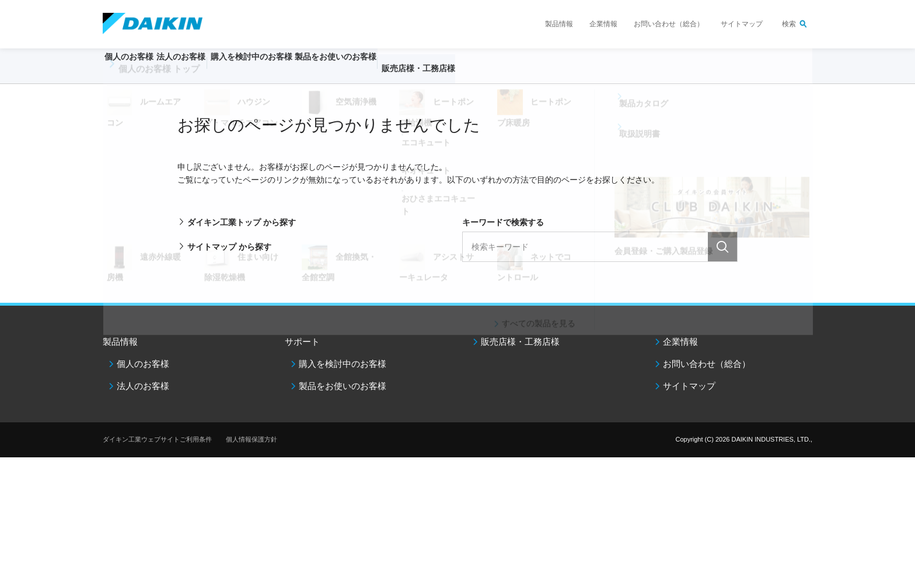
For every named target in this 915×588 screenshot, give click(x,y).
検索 (789, 24)
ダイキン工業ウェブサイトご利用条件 (157, 439)
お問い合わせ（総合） (669, 24)
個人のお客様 (143, 364)
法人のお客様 (143, 386)
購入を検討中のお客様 (343, 364)
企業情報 (603, 24)
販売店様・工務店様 (492, 73)
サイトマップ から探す (229, 247)
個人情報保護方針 (252, 439)
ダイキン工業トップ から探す (242, 222)
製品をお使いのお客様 (343, 386)
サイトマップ (742, 24)
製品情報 (559, 24)
